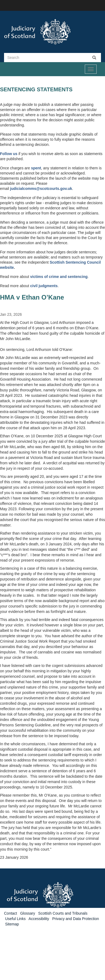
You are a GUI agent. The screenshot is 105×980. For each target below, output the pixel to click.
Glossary (28, 913)
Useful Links (15, 919)
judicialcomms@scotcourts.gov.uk (41, 189)
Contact (10, 913)
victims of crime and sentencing (59, 277)
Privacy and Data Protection (76, 919)
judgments (48, 286)
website (7, 267)
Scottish (57, 262)
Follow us (9, 154)
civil (34, 286)
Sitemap (12, 924)
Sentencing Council (83, 262)
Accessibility (39, 919)
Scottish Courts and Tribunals (63, 913)
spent (36, 168)
